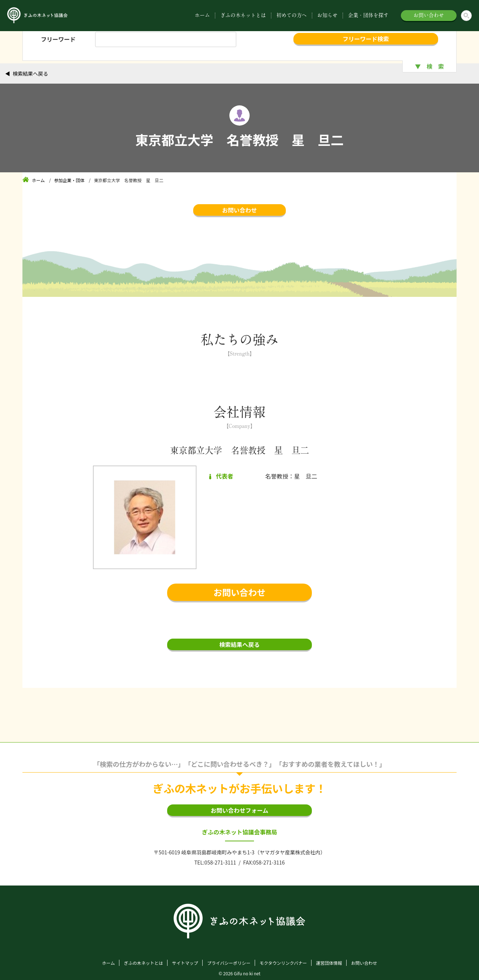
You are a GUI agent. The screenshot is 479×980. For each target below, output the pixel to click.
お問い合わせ (429, 15)
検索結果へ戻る (30, 73)
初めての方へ (292, 15)
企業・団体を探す (368, 15)
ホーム (202, 15)
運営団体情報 (329, 963)
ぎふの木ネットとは (243, 15)
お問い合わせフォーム (239, 810)
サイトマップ (185, 963)
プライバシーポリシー (229, 963)
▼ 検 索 (429, 66)
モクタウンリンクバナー (283, 963)
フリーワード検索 (366, 39)
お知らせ (327, 15)
